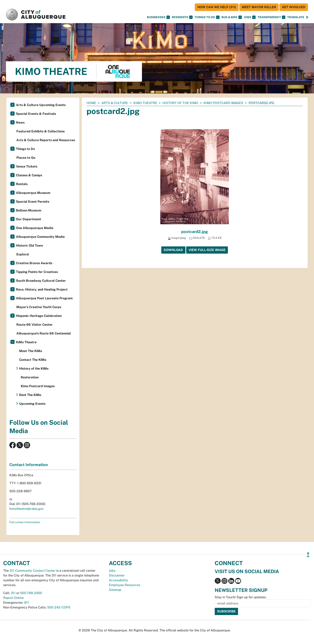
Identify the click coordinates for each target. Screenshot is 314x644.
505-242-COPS (59, 607)
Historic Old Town (29, 246)
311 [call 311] (13, 593)
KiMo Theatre (145, 103)
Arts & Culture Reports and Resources (46, 140)
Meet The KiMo (31, 351)
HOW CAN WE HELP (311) (217, 7)
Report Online (13, 598)
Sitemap (115, 590)
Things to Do (25, 149)
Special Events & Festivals (36, 114)
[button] (296, 17)
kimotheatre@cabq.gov (27, 509)
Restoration (30, 377)
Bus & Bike (232, 17)
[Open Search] (307, 17)
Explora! (23, 254)
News (20, 123)
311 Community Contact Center (32, 571)
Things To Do (207, 17)
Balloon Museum (29, 210)
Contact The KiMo (33, 360)
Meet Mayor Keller (259, 7)
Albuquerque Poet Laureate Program (44, 298)
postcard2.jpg (195, 232)
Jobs (250, 17)
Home (91, 103)
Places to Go (26, 158)
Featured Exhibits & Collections (40, 131)
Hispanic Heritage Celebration (39, 316)
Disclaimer (117, 575)
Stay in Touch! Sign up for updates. (241, 597)
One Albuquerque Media (35, 228)
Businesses (158, 17)
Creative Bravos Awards (34, 263)
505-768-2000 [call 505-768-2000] (31, 593)
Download (173, 250)
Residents (182, 17)
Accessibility (118, 580)
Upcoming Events (32, 404)
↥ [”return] (308, 555)
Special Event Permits (33, 202)
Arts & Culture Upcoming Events (41, 105)
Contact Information (29, 465)
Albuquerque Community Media (40, 237)
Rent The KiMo (30, 395)
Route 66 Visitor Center (34, 325)
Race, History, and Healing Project (42, 289)
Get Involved (294, 7)
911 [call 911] (27, 603)
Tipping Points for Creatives (37, 272)
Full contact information (25, 522)
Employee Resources (125, 585)
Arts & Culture (115, 103)
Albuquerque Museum (33, 193)
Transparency (271, 17)
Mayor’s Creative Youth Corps (39, 307)
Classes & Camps (29, 175)
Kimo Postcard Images (223, 103)
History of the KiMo (180, 103)
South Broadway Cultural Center (41, 281)
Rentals (22, 184)
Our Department (29, 219)
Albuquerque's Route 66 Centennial (44, 333)
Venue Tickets (27, 166)
